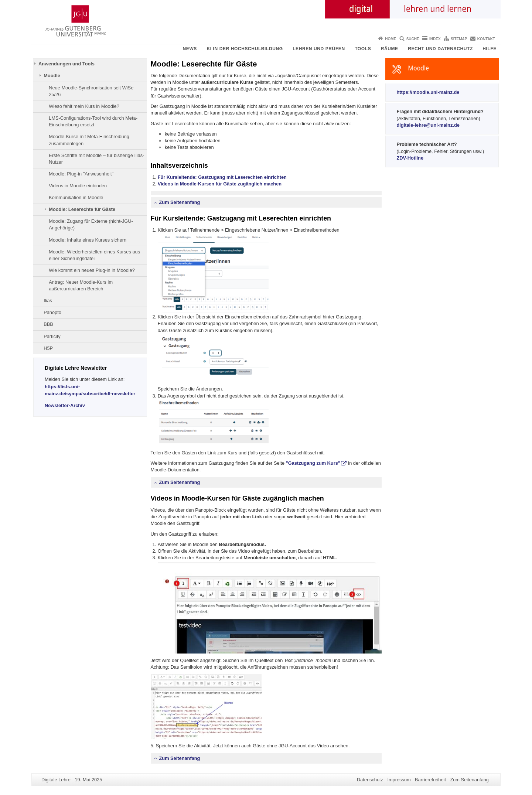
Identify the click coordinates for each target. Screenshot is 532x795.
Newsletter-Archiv (65, 405)
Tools (363, 49)
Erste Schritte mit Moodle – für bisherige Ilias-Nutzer (96, 159)
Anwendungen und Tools (66, 64)
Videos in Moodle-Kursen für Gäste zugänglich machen (220, 184)
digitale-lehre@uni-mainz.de (428, 125)
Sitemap (459, 39)
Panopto (52, 312)
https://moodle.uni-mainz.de (428, 92)
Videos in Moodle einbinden (78, 186)
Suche (413, 39)
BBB (48, 324)
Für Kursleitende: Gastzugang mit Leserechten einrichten (222, 177)
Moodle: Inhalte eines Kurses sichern (88, 240)
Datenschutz (370, 780)
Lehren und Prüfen (319, 49)
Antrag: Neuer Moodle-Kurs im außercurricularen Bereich (81, 285)
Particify (52, 336)
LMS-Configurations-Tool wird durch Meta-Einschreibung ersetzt (93, 121)
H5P (48, 348)
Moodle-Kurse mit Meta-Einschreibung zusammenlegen (89, 140)
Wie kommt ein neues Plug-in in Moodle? (92, 270)
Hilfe (490, 49)
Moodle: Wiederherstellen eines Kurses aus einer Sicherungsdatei (94, 255)
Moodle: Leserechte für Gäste (82, 209)
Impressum (399, 780)
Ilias (48, 301)
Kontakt (486, 39)
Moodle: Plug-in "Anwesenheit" (81, 174)
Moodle (52, 76)
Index (435, 39)
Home (391, 39)
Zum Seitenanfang (180, 202)
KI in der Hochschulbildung (245, 49)
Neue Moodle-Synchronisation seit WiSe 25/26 (91, 91)
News (190, 49)
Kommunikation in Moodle (76, 197)
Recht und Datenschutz (440, 49)
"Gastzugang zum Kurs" (313, 463)
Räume (390, 49)
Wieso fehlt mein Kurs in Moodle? (84, 106)
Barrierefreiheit (430, 780)
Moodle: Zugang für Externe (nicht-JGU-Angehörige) (91, 224)
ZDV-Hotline (410, 158)
